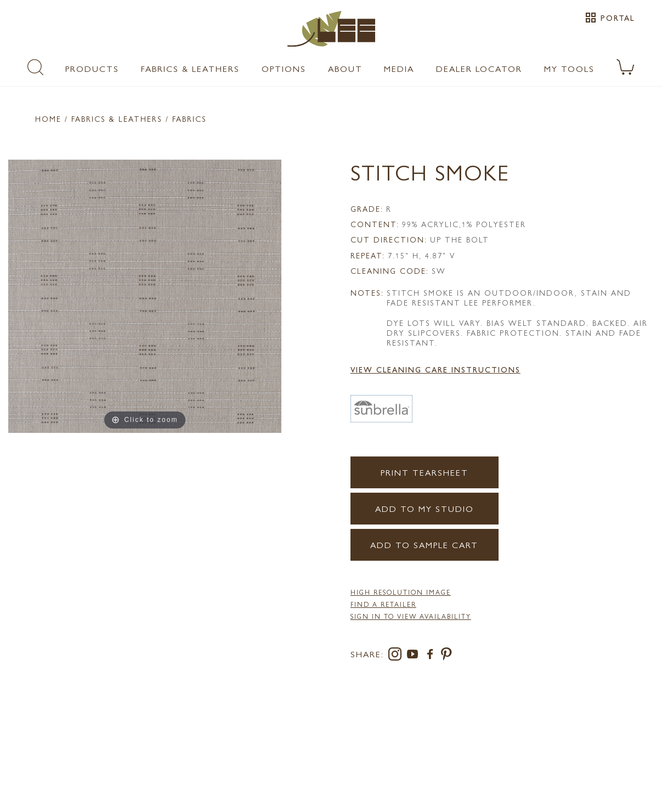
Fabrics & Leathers (190, 68)
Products (92, 68)
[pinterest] (447, 656)
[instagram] (397, 656)
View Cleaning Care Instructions (435, 369)
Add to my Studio (425, 508)
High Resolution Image (401, 592)
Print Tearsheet (425, 472)
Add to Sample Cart (424, 545)
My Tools (569, 68)
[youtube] (415, 656)
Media (399, 68)
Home (48, 119)
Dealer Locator (479, 68)
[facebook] (432, 656)
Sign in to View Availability (411, 616)
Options (284, 68)
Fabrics (189, 119)
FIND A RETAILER (383, 604)
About (345, 68)
